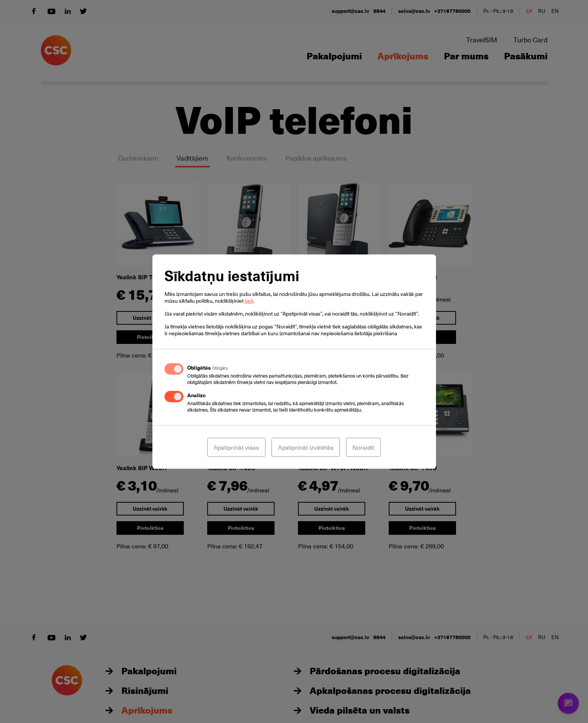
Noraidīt (363, 447)
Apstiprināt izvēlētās (306, 447)
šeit (249, 301)
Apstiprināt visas (236, 447)
